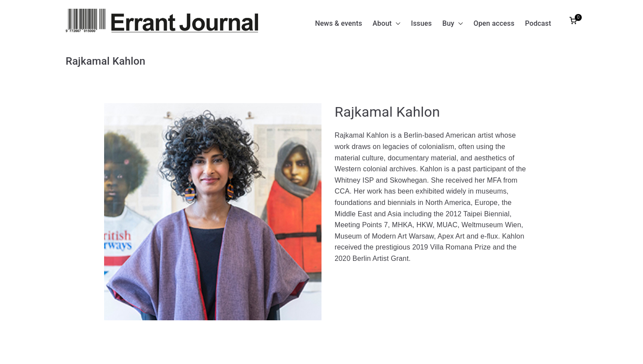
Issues (422, 23)
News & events (339, 23)
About (387, 24)
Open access (494, 23)
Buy (453, 24)
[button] (396, 24)
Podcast (538, 23)
